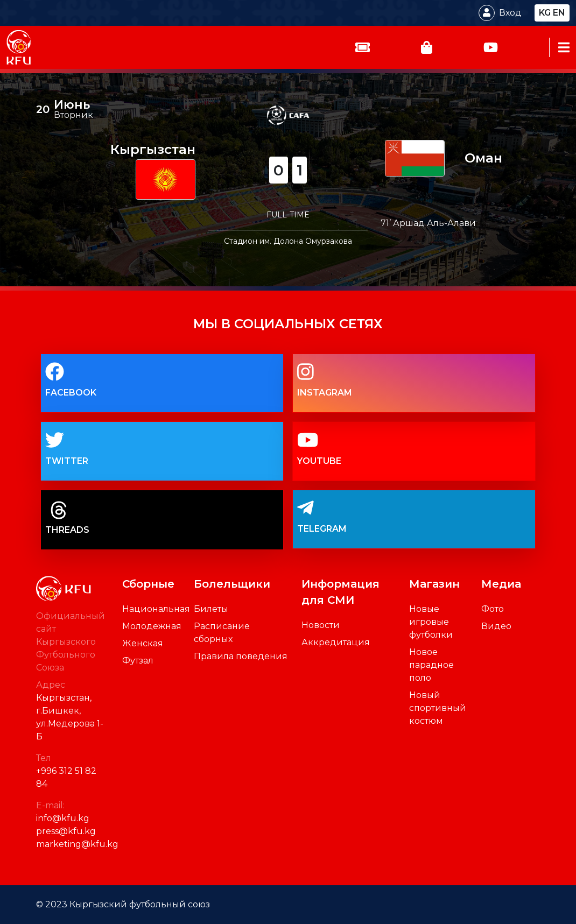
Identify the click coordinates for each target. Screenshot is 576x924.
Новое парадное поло (431, 665)
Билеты (211, 609)
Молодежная (152, 626)
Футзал (138, 661)
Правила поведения (241, 656)
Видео (496, 626)
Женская (143, 643)
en (559, 13)
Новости (321, 625)
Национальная (156, 609)
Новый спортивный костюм (438, 708)
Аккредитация (336, 642)
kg (545, 13)
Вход (510, 13)
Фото (493, 609)
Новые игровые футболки (431, 622)
